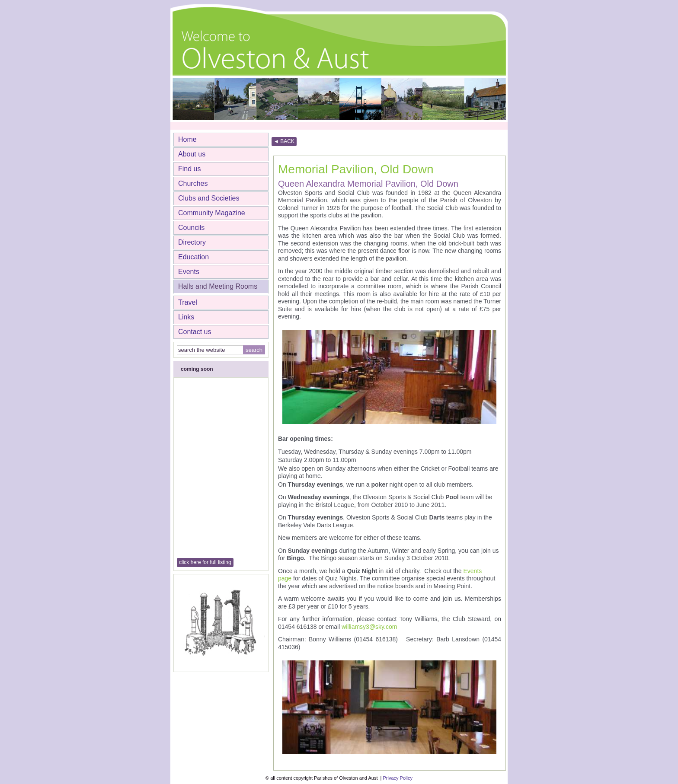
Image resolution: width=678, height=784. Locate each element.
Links (186, 317)
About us (192, 154)
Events (189, 272)
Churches (193, 183)
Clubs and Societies (209, 198)
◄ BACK (284, 141)
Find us (189, 169)
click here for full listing (205, 562)
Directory (192, 242)
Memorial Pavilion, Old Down (356, 169)
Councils (191, 228)
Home (187, 139)
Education (193, 257)
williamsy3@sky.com (369, 627)
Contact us (195, 332)
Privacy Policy (397, 778)
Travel (188, 302)
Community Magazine (212, 213)
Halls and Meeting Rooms (218, 286)
